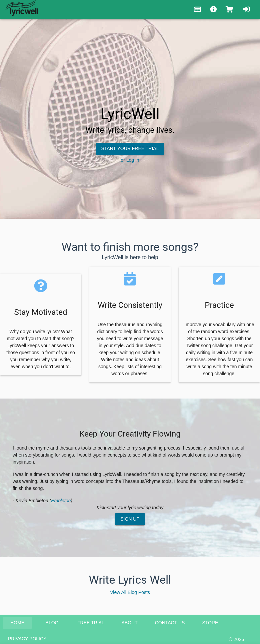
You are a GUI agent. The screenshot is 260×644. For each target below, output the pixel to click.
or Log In (130, 160)
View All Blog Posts (130, 592)
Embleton (61, 501)
